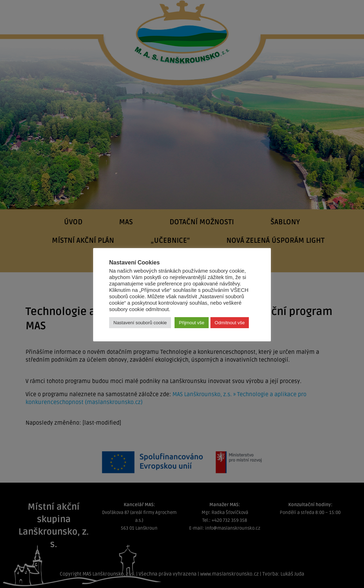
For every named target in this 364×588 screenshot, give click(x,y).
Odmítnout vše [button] (230, 323)
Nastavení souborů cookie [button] (140, 323)
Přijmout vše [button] (192, 323)
